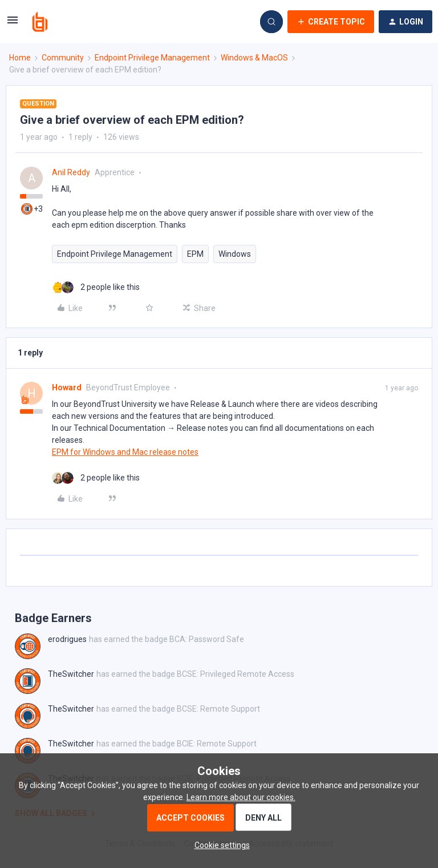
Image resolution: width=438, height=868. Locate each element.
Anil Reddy (71, 172)
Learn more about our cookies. (241, 797)
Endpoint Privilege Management (152, 58)
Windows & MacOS (254, 58)
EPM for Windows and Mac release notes (125, 452)
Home (20, 58)
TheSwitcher (71, 674)
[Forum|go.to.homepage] (40, 22)
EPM (195, 254)
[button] (13, 24)
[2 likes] (96, 287)
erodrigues (67, 639)
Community (63, 58)
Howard (67, 387)
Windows (235, 254)
